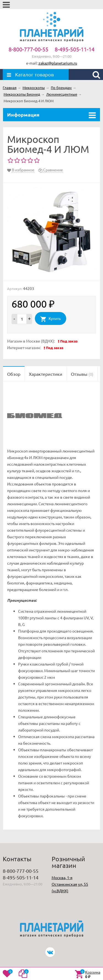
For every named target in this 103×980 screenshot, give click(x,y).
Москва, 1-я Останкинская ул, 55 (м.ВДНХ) (70, 884)
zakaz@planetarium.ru (58, 63)
